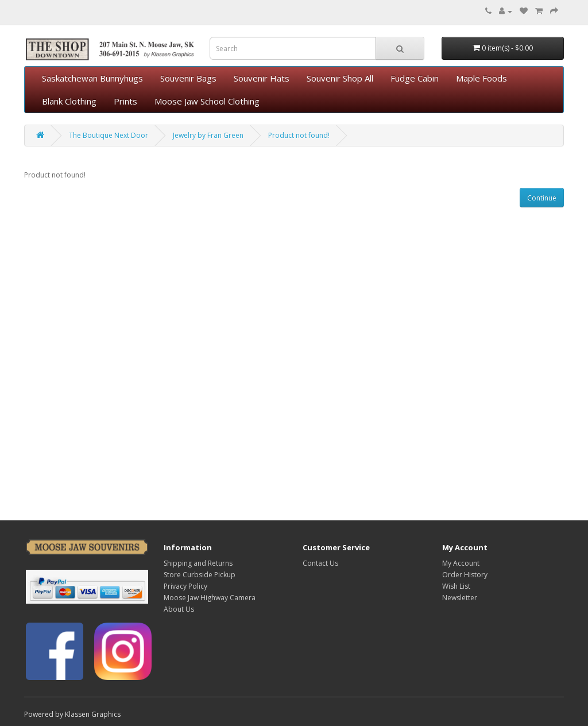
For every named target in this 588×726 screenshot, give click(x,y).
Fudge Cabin (415, 78)
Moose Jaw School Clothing (207, 101)
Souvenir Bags (188, 78)
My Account (461, 563)
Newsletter (460, 598)
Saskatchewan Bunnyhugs (92, 78)
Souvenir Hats (262, 78)
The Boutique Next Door (109, 135)
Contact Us (320, 563)
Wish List (456, 586)
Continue (542, 198)
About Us (179, 609)
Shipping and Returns (198, 563)
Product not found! (299, 135)
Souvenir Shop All (340, 78)
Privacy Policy (185, 586)
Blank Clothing (69, 101)
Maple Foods (481, 78)
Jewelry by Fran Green (208, 135)
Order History (465, 575)
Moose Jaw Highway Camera (210, 598)
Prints (125, 101)
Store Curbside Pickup (200, 575)
